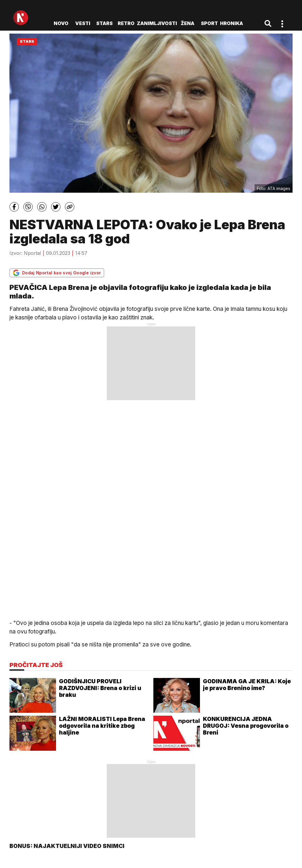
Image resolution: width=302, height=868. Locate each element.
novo (61, 23)
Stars (104, 23)
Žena (188, 23)
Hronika (232, 23)
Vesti (83, 23)
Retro (126, 23)
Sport (209, 23)
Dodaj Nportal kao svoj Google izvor (57, 273)
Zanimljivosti (157, 23)
